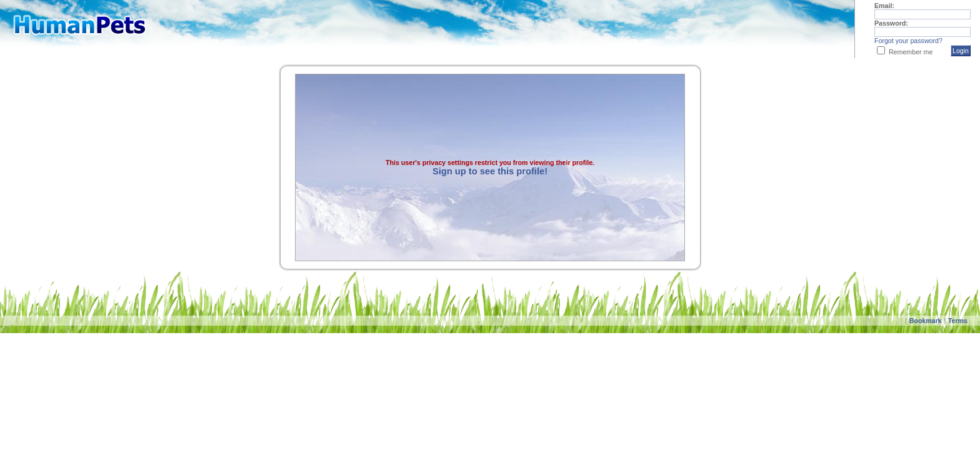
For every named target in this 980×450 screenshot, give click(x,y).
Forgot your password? (908, 41)
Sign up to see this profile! (490, 171)
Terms (958, 321)
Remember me (911, 52)
